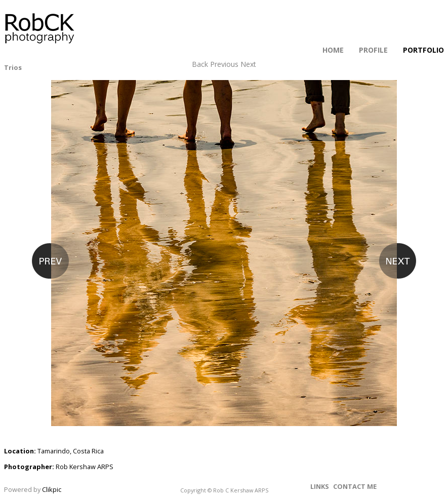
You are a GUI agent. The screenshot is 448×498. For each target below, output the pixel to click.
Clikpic (52, 489)
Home (333, 50)
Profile (373, 50)
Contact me (355, 486)
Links (320, 486)
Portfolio (423, 50)
